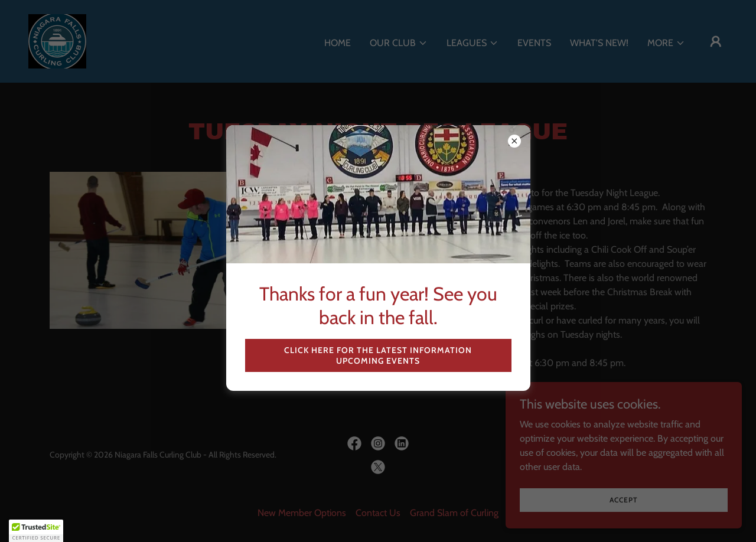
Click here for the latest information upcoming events (378, 355)
